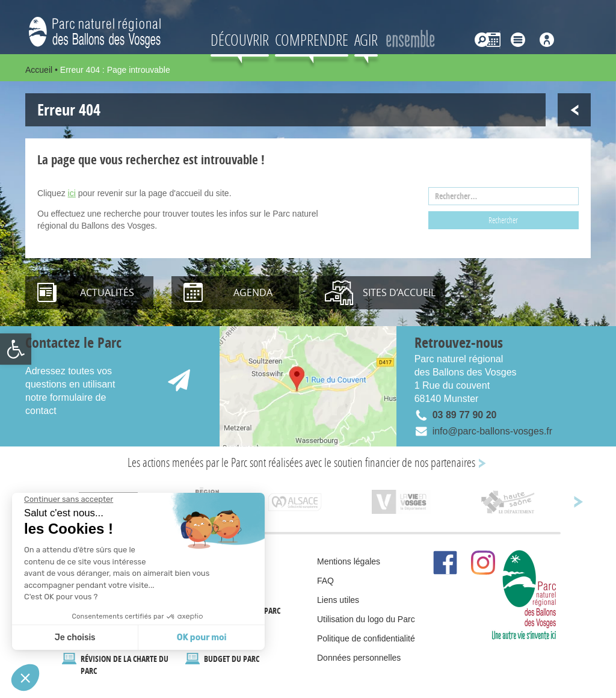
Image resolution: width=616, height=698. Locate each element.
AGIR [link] (366, 40)
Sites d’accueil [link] (399, 292)
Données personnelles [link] (359, 658)
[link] (16, 349)
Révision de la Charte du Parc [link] (125, 665)
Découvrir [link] (240, 40)
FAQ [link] (325, 581)
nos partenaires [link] (445, 462)
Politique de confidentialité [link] (366, 638)
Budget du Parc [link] (232, 659)
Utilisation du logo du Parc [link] (366, 619)
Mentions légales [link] (349, 561)
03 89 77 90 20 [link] (465, 415)
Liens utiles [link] (338, 600)
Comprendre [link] (312, 40)
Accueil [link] (39, 70)
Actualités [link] (107, 292)
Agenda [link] (253, 292)
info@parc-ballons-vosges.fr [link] (492, 431)
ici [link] (72, 193)
